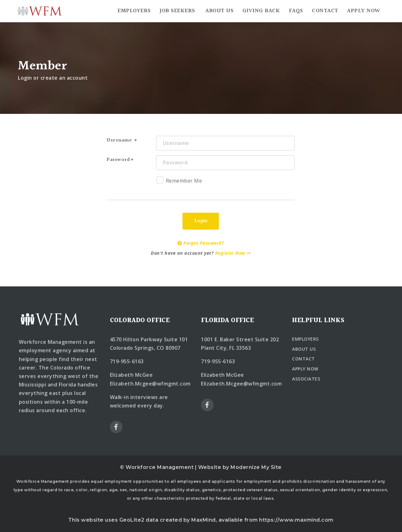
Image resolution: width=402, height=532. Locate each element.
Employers (134, 11)
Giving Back (261, 11)
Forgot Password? (201, 243)
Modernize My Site (256, 467)
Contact (325, 11)
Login (201, 221)
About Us (219, 11)
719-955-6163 (127, 361)
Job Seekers (177, 11)
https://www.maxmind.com (296, 520)
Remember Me (179, 182)
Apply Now (364, 11)
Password (118, 160)
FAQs (296, 11)
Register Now (233, 253)
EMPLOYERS (305, 339)
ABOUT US (304, 349)
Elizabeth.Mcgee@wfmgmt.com (150, 384)
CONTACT (304, 359)
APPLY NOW (305, 369)
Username (120, 140)
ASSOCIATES (306, 379)
